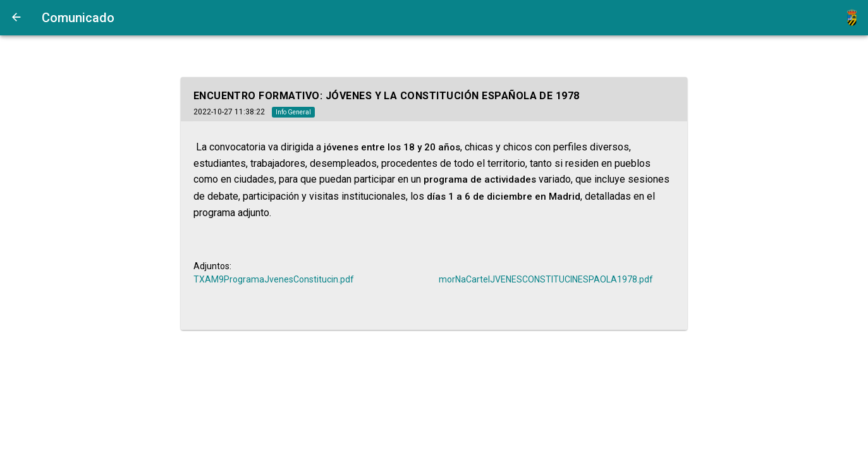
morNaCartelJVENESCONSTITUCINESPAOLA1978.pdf (546, 279)
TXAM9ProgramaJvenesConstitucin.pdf (274, 279)
